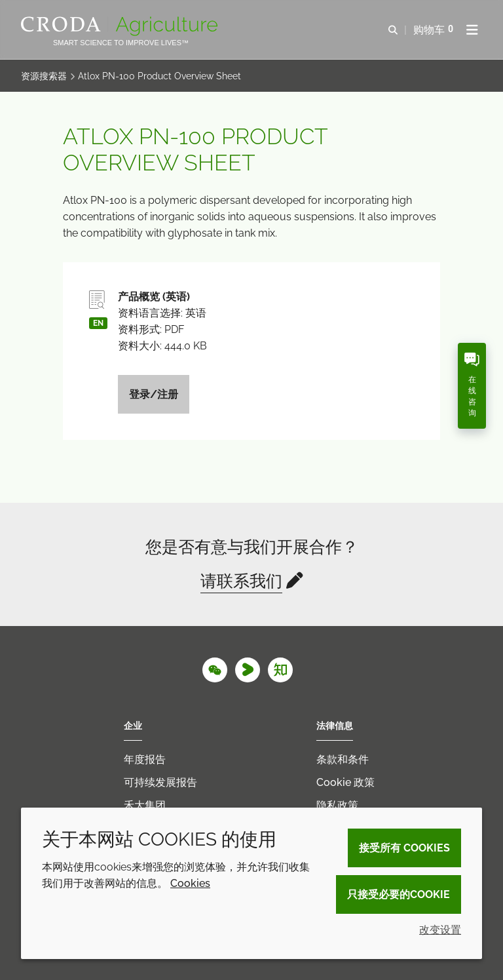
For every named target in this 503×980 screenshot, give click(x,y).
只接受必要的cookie (399, 894)
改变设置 (440, 930)
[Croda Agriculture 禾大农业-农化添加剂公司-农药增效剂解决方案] (121, 26)
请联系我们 (241, 581)
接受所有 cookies (404, 848)
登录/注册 (154, 394)
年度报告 (145, 759)
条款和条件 (343, 759)
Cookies (190, 883)
